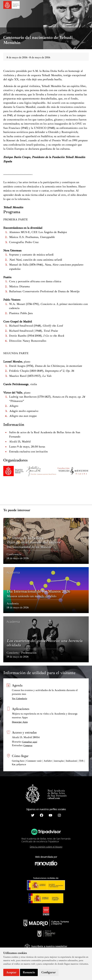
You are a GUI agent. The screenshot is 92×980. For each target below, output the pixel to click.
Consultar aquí (30, 742)
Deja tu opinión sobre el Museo (46, 847)
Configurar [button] (49, 972)
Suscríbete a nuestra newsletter (49, 946)
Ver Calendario (19, 698)
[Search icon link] (81, 5)
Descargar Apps (20, 722)
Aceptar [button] (11, 972)
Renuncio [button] (29, 972)
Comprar (28, 745)
